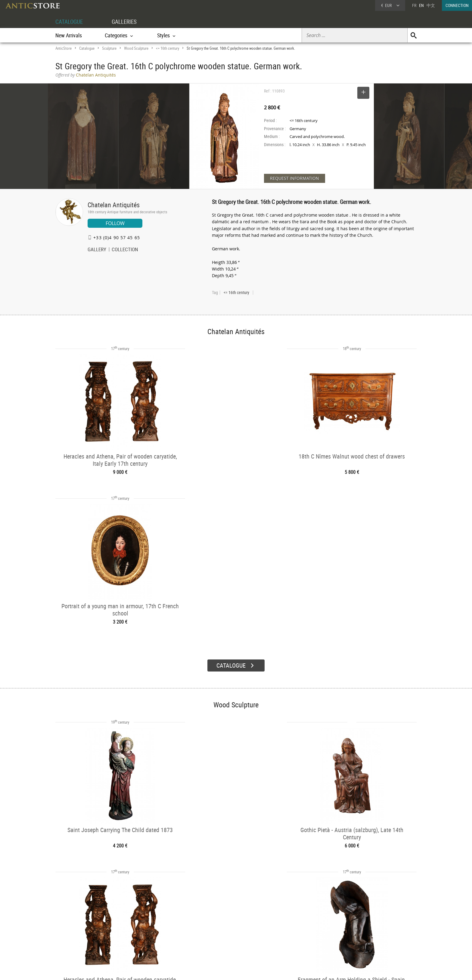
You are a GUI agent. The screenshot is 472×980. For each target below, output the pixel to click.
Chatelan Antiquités (114, 205)
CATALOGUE (70, 22)
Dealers (215, 924)
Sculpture (109, 48)
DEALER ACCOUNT (78, 916)
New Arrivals (69, 35)
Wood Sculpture (136, 48)
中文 (431, 5)
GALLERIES (127, 22)
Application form (81, 938)
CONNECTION (457, 5)
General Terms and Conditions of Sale (248, 969)
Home (359, 926)
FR (414, 5)
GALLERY (97, 250)
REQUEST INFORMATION (295, 178)
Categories (144, 924)
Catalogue (87, 48)
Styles (140, 932)
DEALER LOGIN (88, 927)
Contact (361, 932)
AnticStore (64, 48)
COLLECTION (125, 250)
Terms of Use (206, 969)
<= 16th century (168, 48)
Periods (142, 940)
